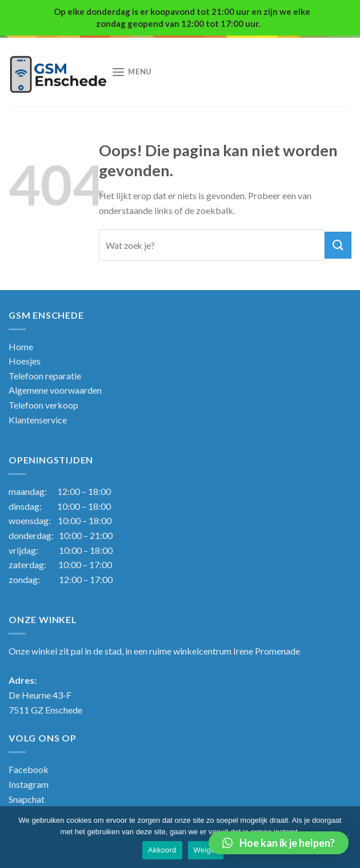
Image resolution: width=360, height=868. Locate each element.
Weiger (206, 850)
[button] (279, 843)
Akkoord (162, 850)
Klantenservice (38, 420)
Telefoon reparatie (45, 376)
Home (21, 346)
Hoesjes (25, 361)
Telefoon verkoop (43, 405)
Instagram (29, 784)
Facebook (29, 769)
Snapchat (27, 799)
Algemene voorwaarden (55, 390)
